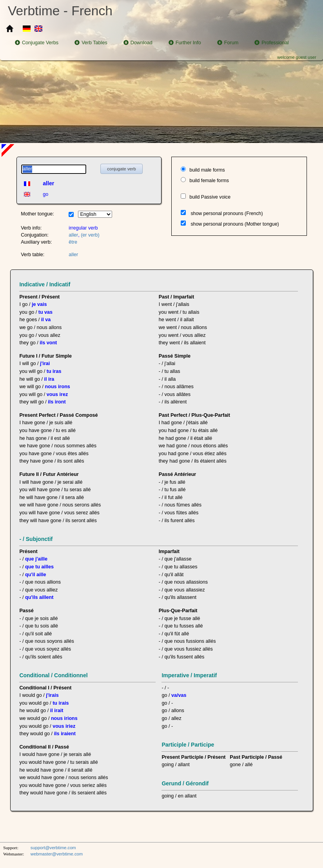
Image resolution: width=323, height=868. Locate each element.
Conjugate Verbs (37, 43)
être (73, 242)
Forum (228, 43)
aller (73, 235)
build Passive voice (210, 197)
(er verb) (90, 235)
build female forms (209, 181)
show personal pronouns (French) (227, 213)
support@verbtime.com (53, 848)
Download (138, 43)
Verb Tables (91, 43)
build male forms (207, 170)
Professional (271, 43)
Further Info (185, 43)
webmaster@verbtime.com (57, 854)
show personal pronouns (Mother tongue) (235, 224)
